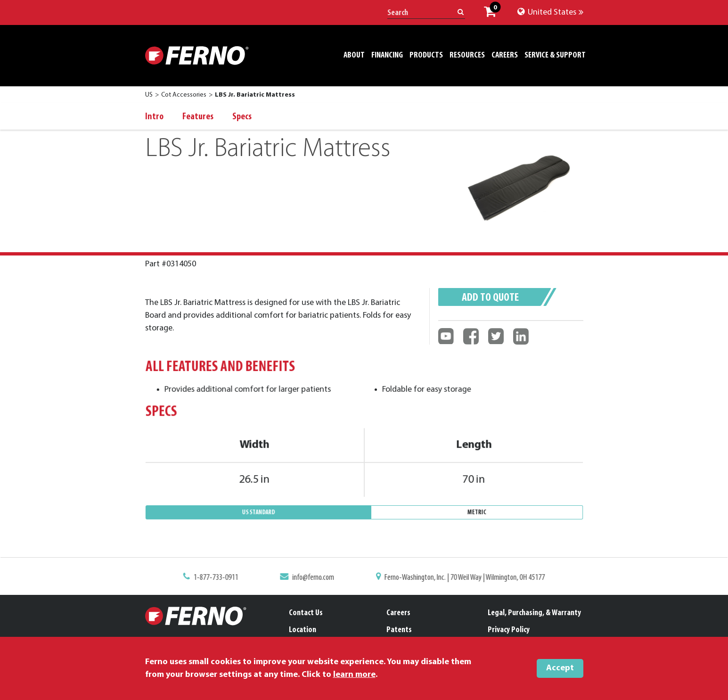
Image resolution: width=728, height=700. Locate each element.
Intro (154, 117)
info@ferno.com (315, 578)
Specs (242, 117)
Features (198, 117)
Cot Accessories (184, 95)
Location (303, 630)
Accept (560, 668)
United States (550, 12)
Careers (398, 613)
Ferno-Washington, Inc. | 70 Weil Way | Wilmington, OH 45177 (460, 578)
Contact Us (306, 613)
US (149, 95)
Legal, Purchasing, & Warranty (534, 613)
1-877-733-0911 (223, 578)
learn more (354, 675)
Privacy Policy (509, 630)
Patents (399, 630)
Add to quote (490, 298)
